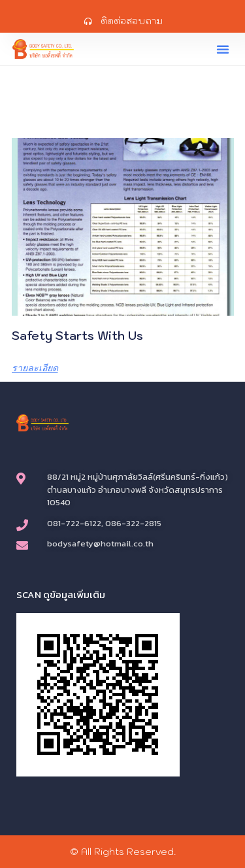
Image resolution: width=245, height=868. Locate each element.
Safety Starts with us (77, 336)
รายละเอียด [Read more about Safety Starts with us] (35, 368)
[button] (223, 49)
